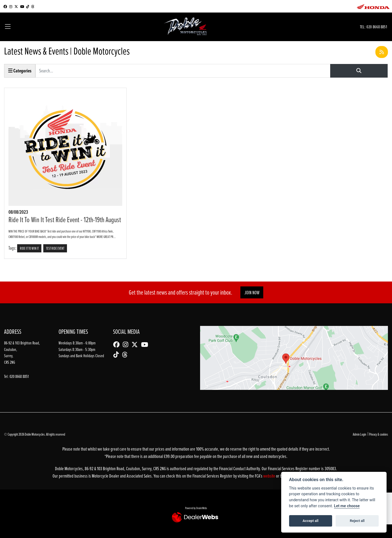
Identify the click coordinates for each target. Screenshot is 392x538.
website (270, 476)
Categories (20, 71)
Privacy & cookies (379, 434)
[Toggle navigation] (8, 27)
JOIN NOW (252, 293)
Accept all (311, 521)
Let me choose (347, 506)
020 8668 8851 (377, 27)
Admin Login (359, 434)
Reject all (357, 521)
